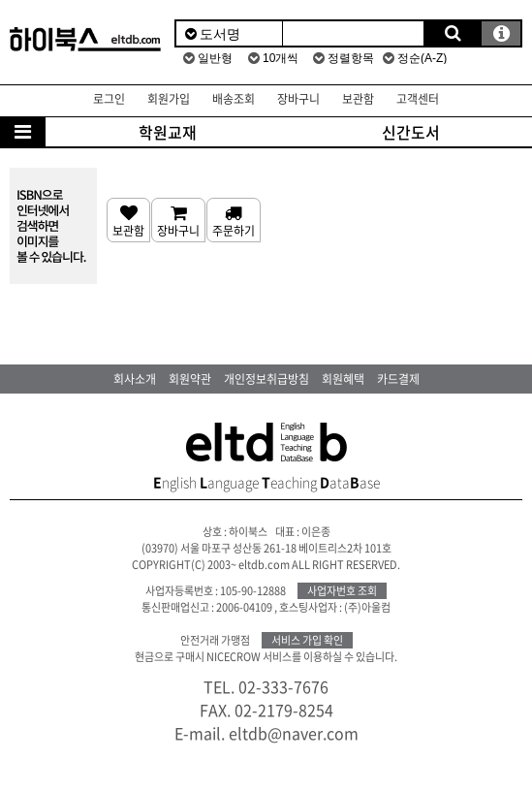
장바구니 (298, 99)
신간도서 (411, 132)
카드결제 (398, 379)
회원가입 (169, 99)
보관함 (358, 99)
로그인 (109, 99)
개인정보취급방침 (266, 379)
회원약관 (190, 379)
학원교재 (168, 132)
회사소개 (135, 379)
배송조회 (234, 99)
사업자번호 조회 (342, 591)
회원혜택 (343, 379)
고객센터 (418, 99)
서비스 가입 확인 (307, 640)
